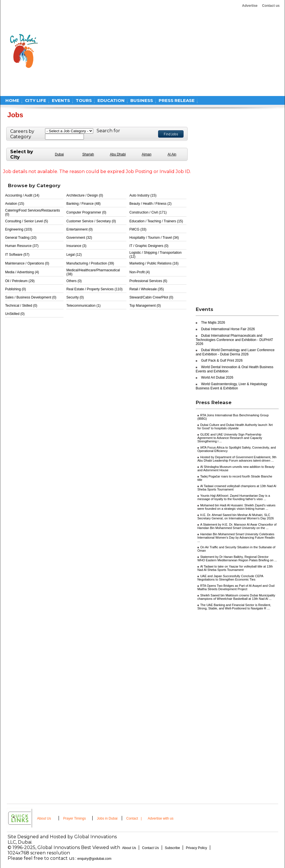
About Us (44, 818)
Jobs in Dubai (107, 818)
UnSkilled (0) (15, 314)
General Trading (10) (21, 238)
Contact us (271, 6)
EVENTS (61, 100)
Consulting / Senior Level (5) (26, 221)
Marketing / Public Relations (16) (154, 263)
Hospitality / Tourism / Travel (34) (154, 238)
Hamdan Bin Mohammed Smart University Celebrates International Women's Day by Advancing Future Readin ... (236, 538)
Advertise (250, 6)
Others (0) (74, 281)
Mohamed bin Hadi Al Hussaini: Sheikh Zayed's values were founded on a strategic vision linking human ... (237, 507)
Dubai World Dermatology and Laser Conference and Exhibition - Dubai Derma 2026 (235, 352)
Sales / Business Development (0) (31, 297)
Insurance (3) (76, 246)
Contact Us (150, 848)
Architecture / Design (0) (85, 195)
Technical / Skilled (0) (21, 306)
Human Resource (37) (22, 246)
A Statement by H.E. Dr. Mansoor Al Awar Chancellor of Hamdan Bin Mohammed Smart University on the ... (237, 526)
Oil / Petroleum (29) (20, 281)
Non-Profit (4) (140, 272)
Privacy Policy (196, 848)
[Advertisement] (115, 51)
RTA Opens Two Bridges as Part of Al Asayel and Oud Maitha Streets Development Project (236, 587)
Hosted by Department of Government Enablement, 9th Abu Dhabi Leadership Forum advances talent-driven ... (237, 459)
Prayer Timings (75, 818)
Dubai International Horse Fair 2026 (228, 329)
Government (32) (79, 238)
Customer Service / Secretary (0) (91, 221)
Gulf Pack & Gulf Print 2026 (222, 361)
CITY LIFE (36, 100)
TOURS (84, 100)
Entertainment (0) (79, 229)
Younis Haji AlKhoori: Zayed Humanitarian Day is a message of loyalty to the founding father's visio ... (234, 497)
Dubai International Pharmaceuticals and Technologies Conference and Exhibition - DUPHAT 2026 (234, 340)
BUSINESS (142, 100)
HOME (12, 100)
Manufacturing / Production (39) (90, 263)
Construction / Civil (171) (148, 212)
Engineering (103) (19, 229)
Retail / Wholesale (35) (147, 289)
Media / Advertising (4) (22, 272)
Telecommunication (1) (83, 306)
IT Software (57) (17, 255)
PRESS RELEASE (177, 100)
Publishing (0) (15, 289)
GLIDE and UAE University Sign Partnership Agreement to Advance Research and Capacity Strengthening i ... (230, 438)
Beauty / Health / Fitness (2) (151, 204)
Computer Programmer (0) (86, 212)
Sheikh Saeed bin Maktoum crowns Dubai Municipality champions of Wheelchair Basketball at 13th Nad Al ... (236, 597)
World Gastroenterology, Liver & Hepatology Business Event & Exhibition (232, 386)
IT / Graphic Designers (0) (149, 246)
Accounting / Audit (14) (22, 195)
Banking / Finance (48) (83, 204)
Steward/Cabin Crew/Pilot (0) (151, 297)
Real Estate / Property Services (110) (94, 289)
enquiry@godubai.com (94, 859)
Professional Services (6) (148, 281)
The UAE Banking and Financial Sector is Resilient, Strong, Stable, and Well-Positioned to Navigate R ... (234, 607)
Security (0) (75, 297)
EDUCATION (111, 100)
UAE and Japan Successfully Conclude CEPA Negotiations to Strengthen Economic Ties (230, 578)
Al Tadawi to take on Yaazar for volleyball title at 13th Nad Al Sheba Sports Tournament (235, 568)
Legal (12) (74, 255)
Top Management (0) (145, 306)
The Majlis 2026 (213, 323)
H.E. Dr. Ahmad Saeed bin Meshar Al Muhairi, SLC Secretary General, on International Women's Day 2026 (236, 517)
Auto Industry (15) (143, 195)
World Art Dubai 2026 (217, 378)
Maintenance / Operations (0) (27, 263)
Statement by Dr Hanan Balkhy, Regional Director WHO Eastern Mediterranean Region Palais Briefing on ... (237, 558)
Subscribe (172, 848)
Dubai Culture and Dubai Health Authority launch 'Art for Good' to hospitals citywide (235, 426)
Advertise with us (161, 818)
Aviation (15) (15, 204)
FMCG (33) (138, 229)
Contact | (135, 818)
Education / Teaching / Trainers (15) (156, 221)
